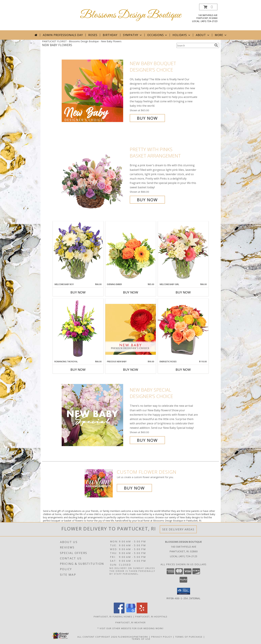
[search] (216, 45)
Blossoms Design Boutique (131, 15)
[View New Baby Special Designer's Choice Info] (95, 415)
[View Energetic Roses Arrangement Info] (183, 329)
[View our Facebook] (119, 612)
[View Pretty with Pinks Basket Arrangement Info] (95, 175)
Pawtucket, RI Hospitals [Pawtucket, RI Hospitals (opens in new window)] (151, 616)
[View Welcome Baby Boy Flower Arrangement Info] (78, 252)
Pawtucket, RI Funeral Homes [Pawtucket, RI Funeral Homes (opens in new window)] (113, 616)
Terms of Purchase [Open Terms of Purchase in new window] (189, 637)
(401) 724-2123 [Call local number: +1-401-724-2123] (209, 21)
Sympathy (133, 35)
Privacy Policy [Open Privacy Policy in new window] (162, 637)
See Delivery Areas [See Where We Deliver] (178, 529)
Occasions (157, 35)
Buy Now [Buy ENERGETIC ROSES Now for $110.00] (183, 370)
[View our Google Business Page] (131, 612)
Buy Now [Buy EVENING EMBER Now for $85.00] (131, 292)
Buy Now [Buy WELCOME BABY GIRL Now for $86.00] (183, 292)
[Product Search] (195, 45)
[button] (208, 7)
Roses (93, 35)
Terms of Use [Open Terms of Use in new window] (141, 639)
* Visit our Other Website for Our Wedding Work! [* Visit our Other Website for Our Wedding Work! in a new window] (130, 628)
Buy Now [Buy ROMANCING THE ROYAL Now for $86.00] (78, 370)
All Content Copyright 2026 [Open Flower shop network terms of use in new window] (97, 637)
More (221, 35)
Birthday (110, 35)
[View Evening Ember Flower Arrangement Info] (131, 252)
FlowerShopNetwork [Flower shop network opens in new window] (133, 637)
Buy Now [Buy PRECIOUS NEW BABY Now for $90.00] (131, 370)
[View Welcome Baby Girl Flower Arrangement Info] (183, 252)
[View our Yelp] (142, 612)
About (203, 35)
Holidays (182, 35)
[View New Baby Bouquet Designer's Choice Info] (95, 91)
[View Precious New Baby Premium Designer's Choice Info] (131, 329)
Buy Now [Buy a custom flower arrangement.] (134, 488)
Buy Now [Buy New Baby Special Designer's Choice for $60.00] (147, 440)
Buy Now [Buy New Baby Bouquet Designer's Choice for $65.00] (147, 118)
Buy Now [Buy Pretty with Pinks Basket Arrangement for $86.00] (147, 200)
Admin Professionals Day (63, 35)
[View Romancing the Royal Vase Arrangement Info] (78, 329)
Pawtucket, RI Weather (130, 622)
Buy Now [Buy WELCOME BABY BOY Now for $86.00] (78, 292)
